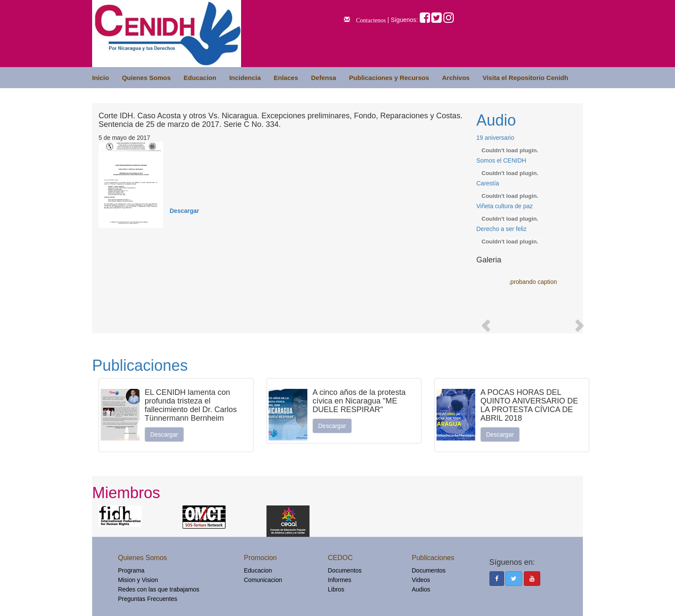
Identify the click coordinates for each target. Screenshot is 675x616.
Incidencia (245, 78)
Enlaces (286, 78)
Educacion (200, 78)
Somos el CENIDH (502, 160)
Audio (496, 120)
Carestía (488, 183)
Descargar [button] (164, 434)
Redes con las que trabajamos (159, 589)
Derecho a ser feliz (502, 229)
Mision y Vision (138, 580)
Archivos (456, 78)
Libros (336, 589)
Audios (421, 589)
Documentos (345, 570)
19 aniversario (495, 138)
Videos (421, 580)
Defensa (323, 78)
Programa (131, 570)
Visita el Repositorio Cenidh (525, 78)
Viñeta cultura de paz (505, 206)
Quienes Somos (146, 78)
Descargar (184, 211)
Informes (340, 580)
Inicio (101, 78)
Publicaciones (140, 365)
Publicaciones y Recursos (389, 78)
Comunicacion (263, 580)
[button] (485, 323)
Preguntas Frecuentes (148, 599)
